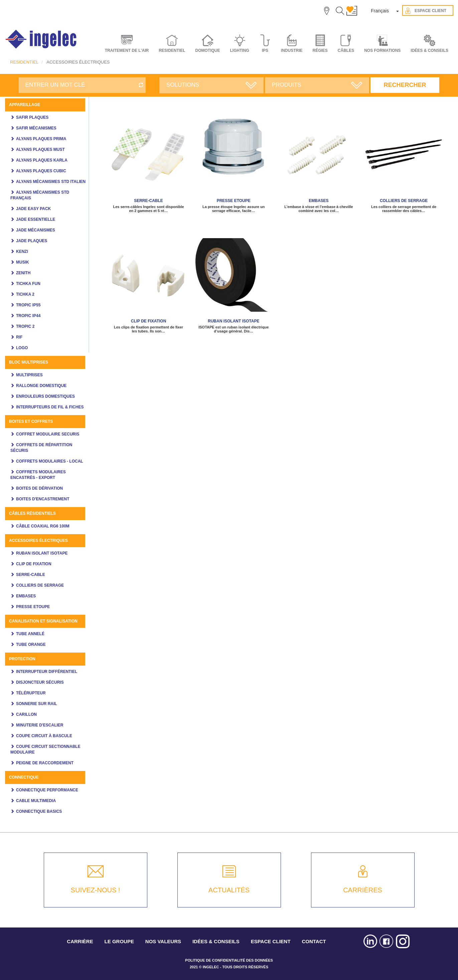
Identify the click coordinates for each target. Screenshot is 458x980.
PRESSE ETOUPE (33, 607)
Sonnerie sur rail (37, 704)
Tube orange (31, 645)
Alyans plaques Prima (41, 139)
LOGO (22, 348)
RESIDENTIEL (24, 62)
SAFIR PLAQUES (32, 117)
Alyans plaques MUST (40, 150)
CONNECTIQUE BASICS (39, 811)
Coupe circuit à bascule (44, 736)
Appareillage (25, 105)
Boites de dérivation (39, 488)
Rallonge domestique (41, 386)
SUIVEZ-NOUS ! (96, 890)
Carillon (26, 714)
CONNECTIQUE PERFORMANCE (47, 790)
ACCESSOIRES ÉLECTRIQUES (38, 541)
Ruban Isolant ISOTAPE (42, 553)
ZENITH (23, 273)
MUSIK (23, 262)
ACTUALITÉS (229, 890)
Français (380, 11)
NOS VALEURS (163, 941)
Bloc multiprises (29, 362)
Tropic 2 (25, 326)
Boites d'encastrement (43, 499)
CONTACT (314, 941)
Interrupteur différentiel (47, 672)
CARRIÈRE (80, 941)
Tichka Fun (28, 284)
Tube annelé (30, 634)
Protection (22, 659)
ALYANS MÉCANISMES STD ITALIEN (51, 182)
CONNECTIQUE (24, 777)
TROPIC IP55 (28, 305)
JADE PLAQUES (32, 241)
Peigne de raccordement (45, 763)
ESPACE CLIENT (271, 941)
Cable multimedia (36, 801)
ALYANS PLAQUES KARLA (42, 160)
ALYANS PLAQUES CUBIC (41, 171)
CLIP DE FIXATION (34, 564)
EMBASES (26, 596)
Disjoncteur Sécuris (40, 682)
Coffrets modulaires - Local (50, 461)
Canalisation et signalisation (43, 621)
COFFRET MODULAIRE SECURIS (48, 434)
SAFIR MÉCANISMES (36, 128)
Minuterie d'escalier (40, 725)
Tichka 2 (25, 294)
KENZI (22, 252)
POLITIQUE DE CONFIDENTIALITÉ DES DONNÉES (229, 960)
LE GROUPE (119, 941)
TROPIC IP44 (28, 316)
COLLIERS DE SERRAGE (40, 585)
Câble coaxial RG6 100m (43, 526)
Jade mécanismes (36, 230)
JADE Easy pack (33, 209)
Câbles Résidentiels (32, 513)
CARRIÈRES (363, 890)
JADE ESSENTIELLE (36, 219)
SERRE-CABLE (31, 575)
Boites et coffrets (31, 421)
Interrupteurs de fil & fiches (50, 407)
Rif (19, 337)
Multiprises (29, 375)
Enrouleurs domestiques (45, 396)
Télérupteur (31, 693)
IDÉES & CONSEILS (429, 51)
